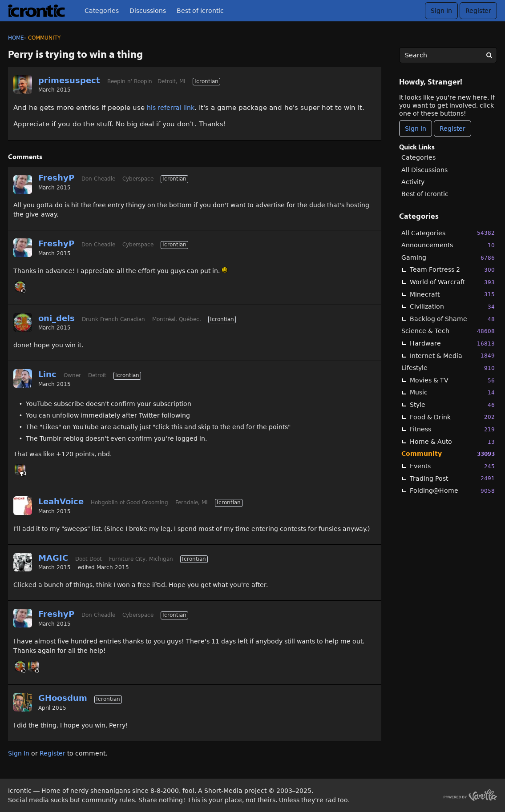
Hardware (452, 344)
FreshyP (56, 178)
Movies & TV (452, 380)
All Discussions (424, 170)
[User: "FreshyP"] (23, 185)
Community (448, 454)
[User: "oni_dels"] (20, 286)
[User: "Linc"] (23, 378)
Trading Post (452, 478)
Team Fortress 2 (452, 270)
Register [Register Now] (452, 129)
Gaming (448, 258)
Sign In (441, 11)
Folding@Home (452, 491)
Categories (102, 11)
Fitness (452, 429)
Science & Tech (448, 331)
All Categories (448, 233)
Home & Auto (452, 442)
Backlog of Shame (452, 319)
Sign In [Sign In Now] (416, 129)
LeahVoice (61, 501)
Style (452, 405)
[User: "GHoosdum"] (23, 702)
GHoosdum (63, 698)
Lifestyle (448, 368)
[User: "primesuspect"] (23, 84)
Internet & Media (452, 356)
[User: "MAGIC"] (23, 562)
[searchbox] (448, 55)
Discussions (148, 11)
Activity (413, 182)
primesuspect (69, 80)
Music (452, 392)
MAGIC (53, 558)
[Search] (489, 55)
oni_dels (57, 318)
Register (478, 11)
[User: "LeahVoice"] (23, 506)
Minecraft (452, 294)
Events (452, 466)
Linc (47, 374)
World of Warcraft (452, 282)
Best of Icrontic (200, 11)
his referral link (171, 108)
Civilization (452, 307)
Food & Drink (452, 417)
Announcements (448, 245)
